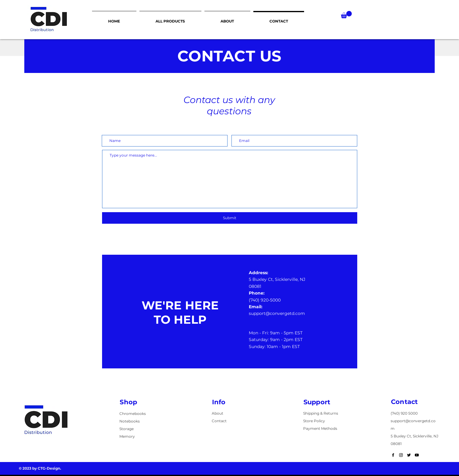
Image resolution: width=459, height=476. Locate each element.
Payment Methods (320, 428)
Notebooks (130, 421)
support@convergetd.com (277, 313)
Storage (127, 429)
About (218, 413)
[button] (346, 15)
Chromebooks (133, 414)
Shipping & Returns (321, 413)
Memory (127, 436)
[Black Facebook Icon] (393, 455)
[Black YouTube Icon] (417, 455)
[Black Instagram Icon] (401, 455)
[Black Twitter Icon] (409, 455)
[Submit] (230, 218)
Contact (219, 421)
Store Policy (314, 421)
